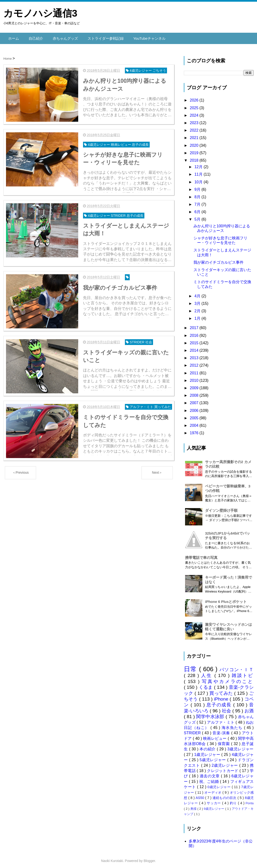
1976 (195, 431)
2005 (195, 415)
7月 (198, 202)
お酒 (249, 708)
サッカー (214, 801)
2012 (195, 363)
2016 (195, 333)
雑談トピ (243, 673)
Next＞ (157, 473)
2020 (195, 143)
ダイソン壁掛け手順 (221, 508)
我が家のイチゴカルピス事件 (218, 260)
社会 (227, 708)
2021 (195, 135)
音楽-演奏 (222, 731)
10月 (199, 179)
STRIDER (193, 731)
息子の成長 (220, 702)
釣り (234, 801)
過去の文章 (210, 774)
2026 (195, 98)
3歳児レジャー (241, 747)
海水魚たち (233, 725)
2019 (195, 150)
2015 (195, 340)
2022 (195, 128)
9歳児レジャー (215, 806)
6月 (198, 209)
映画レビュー (215, 736)
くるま (206, 685)
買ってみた (222, 691)
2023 (195, 120)
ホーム (13, 37)
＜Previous (20, 473)
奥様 (194, 806)
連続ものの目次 (225, 795)
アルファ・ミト (221, 720)
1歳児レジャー (208, 752)
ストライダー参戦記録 (101, 37)
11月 (199, 172)
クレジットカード (223, 768)
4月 (198, 293)
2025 (195, 105)
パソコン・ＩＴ (237, 667)
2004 (195, 423)
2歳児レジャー (226, 763)
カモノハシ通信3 (40, 13)
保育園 (225, 741)
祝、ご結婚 (210, 779)
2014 (195, 348)
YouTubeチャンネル (143, 37)
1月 (198, 316)
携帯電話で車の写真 (201, 555)
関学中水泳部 (211, 714)
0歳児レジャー (220, 785)
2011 (195, 370)
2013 (195, 355)
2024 (195, 113)
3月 (198, 301)
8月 (198, 194)
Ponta (250, 801)
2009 (195, 385)
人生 (208, 673)
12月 (199, 164)
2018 (195, 158)
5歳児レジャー (214, 757)
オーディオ (213, 790)
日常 (191, 666)
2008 (195, 393)
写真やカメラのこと (228, 679)
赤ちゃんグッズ (63, 37)
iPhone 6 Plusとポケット (226, 599)
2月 (198, 309)
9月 (198, 187)
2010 (195, 378)
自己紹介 (35, 37)
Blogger (149, 858)
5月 (198, 217)
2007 (195, 400)
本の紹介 (208, 747)
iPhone (222, 697)
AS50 (200, 795)
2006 (195, 408)
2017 (195, 325)
